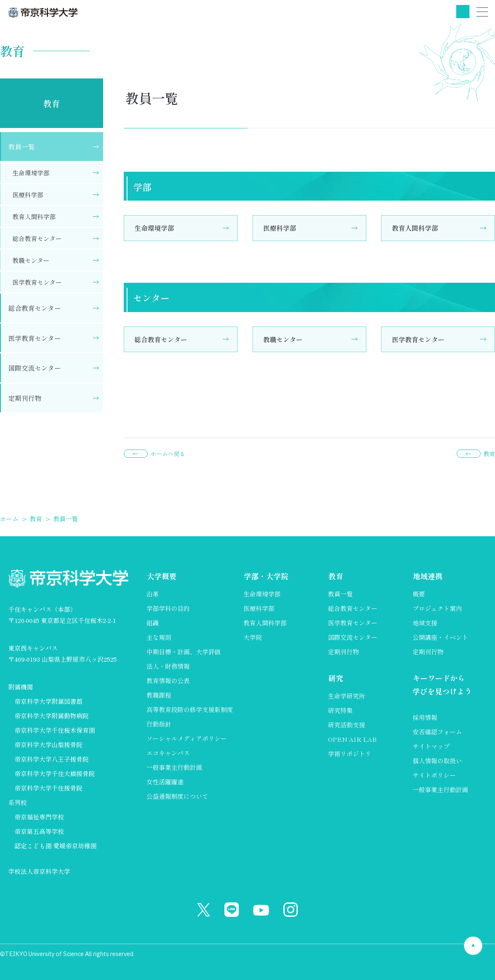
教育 (52, 103)
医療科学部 (280, 228)
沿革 (153, 594)
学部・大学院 (266, 576)
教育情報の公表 (168, 681)
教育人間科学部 (415, 228)
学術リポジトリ (350, 754)
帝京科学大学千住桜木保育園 (55, 730)
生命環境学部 (154, 228)
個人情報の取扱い (437, 761)
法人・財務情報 (168, 666)
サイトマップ (431, 747)
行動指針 (159, 724)
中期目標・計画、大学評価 (184, 652)
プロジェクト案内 (437, 608)
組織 (153, 623)
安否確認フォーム (437, 732)
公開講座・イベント (440, 637)
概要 (419, 594)
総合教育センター (161, 339)
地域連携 (427, 576)
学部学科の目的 (168, 608)
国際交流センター (35, 368)
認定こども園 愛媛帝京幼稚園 (55, 846)
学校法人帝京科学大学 (39, 871)
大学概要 (161, 576)
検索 (463, 12)
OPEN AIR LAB (352, 740)
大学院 (253, 637)
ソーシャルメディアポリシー (187, 738)
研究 (335, 678)
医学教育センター (418, 339)
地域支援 (425, 623)
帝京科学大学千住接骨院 (48, 788)
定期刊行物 (25, 398)
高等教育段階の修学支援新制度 (190, 709)
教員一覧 (21, 147)
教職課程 (159, 695)
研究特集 (340, 711)
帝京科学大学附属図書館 (48, 701)
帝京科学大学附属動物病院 (52, 716)
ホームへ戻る (168, 454)
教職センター (283, 339)
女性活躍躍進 (165, 782)
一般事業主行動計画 (174, 767)
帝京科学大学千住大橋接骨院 (55, 773)
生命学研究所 (346, 696)
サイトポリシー (434, 775)
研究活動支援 (346, 725)
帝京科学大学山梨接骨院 (48, 744)
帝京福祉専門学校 (39, 817)
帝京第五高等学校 (39, 831)
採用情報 (425, 718)
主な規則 (159, 637)
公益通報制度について (177, 796)
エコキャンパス (168, 753)
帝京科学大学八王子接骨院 (52, 759)
